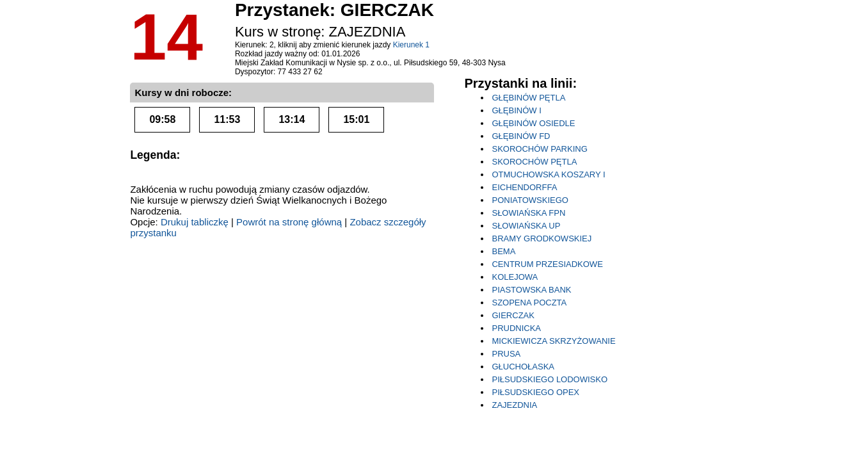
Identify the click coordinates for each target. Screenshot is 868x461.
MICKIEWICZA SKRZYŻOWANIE (553, 341)
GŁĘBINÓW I (516, 110)
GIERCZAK (513, 315)
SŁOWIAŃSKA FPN (528, 213)
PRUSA (506, 354)
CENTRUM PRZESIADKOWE (547, 264)
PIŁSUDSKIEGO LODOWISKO (550, 379)
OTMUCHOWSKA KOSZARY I (548, 174)
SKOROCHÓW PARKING (539, 149)
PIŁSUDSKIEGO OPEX (535, 392)
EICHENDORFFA (524, 187)
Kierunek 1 (411, 45)
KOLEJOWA (515, 277)
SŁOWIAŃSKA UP (526, 226)
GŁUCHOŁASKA (523, 367)
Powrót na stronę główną (289, 222)
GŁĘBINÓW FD (521, 136)
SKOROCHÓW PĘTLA (534, 162)
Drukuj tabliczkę (195, 222)
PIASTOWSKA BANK (531, 290)
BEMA (503, 251)
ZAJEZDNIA (514, 405)
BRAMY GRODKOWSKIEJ (542, 239)
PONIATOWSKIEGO (530, 200)
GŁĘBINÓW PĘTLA (528, 98)
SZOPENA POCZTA (529, 303)
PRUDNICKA (516, 328)
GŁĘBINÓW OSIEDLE (533, 123)
